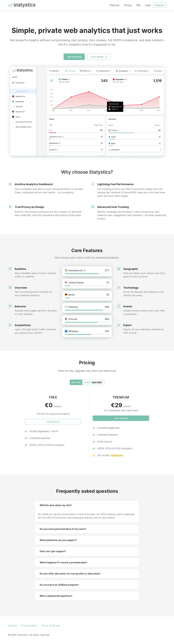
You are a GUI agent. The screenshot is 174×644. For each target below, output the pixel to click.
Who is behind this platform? (56, 596)
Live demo (99, 57)
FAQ (138, 5)
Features (115, 5)
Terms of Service (51, 626)
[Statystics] (22, 5)
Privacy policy (29, 626)
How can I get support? (53, 551)
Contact (12, 626)
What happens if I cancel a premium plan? (63, 562)
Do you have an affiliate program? (59, 585)
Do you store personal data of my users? (63, 529)
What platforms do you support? (58, 540)
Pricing (128, 5)
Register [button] (160, 5)
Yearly (93, 382)
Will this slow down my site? (56, 505)
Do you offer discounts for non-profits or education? (70, 574)
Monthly (76, 382)
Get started (74, 57)
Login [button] (148, 5)
